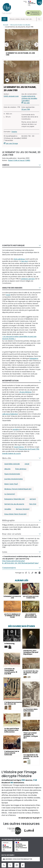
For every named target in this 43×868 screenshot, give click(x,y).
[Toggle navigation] (4, 19)
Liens (5, 552)
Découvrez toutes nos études (20, 25)
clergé (27, 464)
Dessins (14, 132)
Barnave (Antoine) (23, 509)
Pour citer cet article (12, 534)
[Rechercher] (22, 19)
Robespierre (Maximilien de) (15, 499)
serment (33, 499)
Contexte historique (13, 245)
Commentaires (9, 568)
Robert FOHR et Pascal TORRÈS (19, 160)
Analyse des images (12, 288)
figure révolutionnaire (12, 474)
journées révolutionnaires (14, 479)
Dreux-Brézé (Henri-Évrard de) (15, 514)
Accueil (6, 25)
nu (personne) (10, 494)
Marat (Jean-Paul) (11, 484)
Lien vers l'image (12, 143)
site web (27, 103)
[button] (37, 45)
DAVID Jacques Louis (11, 96)
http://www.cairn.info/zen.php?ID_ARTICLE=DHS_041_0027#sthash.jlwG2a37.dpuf (20, 562)
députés (7, 469)
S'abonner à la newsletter (35, 13)
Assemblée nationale (12, 464)
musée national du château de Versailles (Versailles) (29, 98)
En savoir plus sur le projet (29, 818)
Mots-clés (7, 458)
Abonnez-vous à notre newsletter (17, 859)
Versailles (8, 509)
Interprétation (10, 381)
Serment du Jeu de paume (14, 504)
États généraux (21, 469)
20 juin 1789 (26, 109)
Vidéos (6, 165)
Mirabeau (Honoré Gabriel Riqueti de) (18, 489)
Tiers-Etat (33, 504)
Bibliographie (8, 520)
